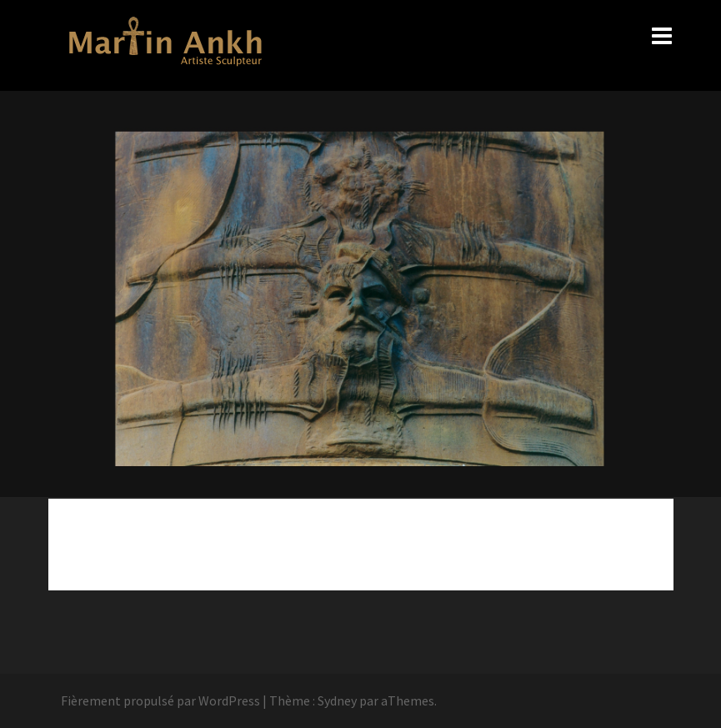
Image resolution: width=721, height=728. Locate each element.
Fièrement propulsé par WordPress (160, 700)
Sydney (337, 700)
